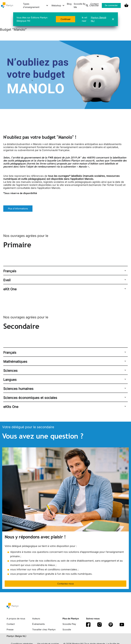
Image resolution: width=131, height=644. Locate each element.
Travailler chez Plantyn (44, 629)
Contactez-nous (65, 584)
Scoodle (67, 629)
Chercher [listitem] (92, 5)
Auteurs (36, 619)
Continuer (66, 19)
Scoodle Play (69, 624)
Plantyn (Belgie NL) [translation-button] (16, 636)
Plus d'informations (18, 209)
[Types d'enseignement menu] (36, 5)
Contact (11, 624)
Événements (38, 624)
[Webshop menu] (58, 5)
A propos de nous (16, 619)
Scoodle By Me (80, 5)
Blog (69, 4)
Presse (10, 629)
